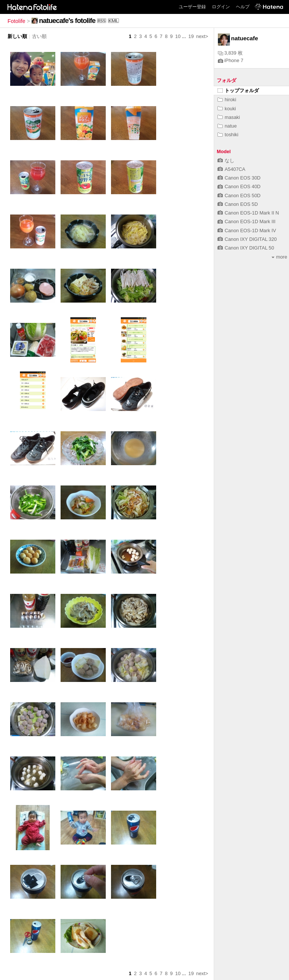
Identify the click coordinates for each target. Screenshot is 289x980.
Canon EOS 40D (239, 186)
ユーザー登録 (192, 7)
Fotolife (16, 21)
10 (178, 36)
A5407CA (231, 169)
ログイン (221, 7)
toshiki (228, 135)
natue (227, 126)
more (279, 257)
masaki (229, 117)
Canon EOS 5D (238, 204)
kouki (227, 109)
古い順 (39, 36)
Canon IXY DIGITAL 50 (246, 248)
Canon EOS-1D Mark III (246, 221)
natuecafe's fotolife (67, 21)
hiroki (227, 100)
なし (226, 161)
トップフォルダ (238, 91)
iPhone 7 (231, 60)
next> (202, 36)
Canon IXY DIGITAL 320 (247, 239)
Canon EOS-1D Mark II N (248, 213)
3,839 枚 (230, 53)
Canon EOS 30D (239, 178)
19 (191, 36)
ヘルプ (243, 7)
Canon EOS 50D (239, 196)
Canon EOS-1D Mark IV (247, 231)
